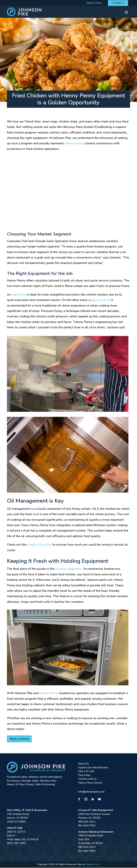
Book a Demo (19, 739)
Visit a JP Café (86, 772)
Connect (118, 3)
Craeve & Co (92, 865)
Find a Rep (84, 775)
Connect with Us (87, 779)
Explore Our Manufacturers (93, 768)
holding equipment (68, 569)
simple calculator (39, 545)
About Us (84, 764)
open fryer (19, 295)
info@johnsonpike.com (91, 792)
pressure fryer (101, 300)
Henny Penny (74, 144)
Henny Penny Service (90, 783)
